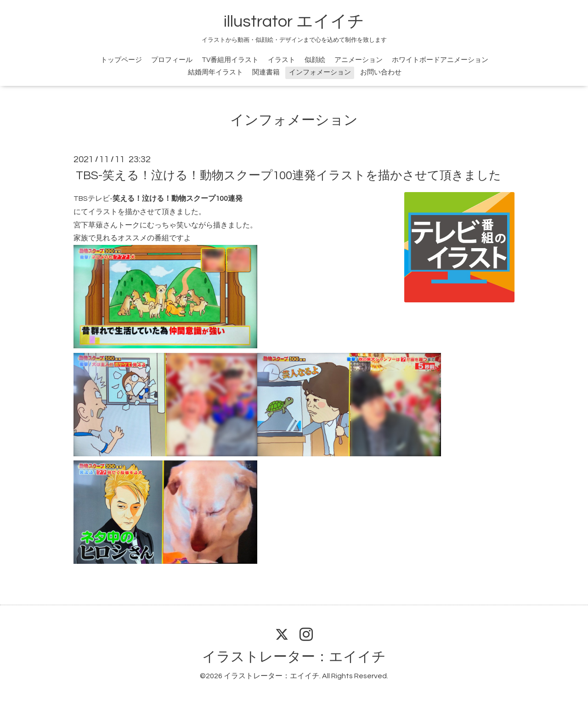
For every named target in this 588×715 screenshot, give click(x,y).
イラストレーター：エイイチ (294, 657)
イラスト (282, 60)
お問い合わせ (381, 72)
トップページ (121, 60)
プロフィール (172, 60)
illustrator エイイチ (294, 22)
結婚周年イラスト (215, 72)
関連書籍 (266, 72)
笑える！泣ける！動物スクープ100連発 (178, 199)
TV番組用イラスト (230, 60)
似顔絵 (315, 60)
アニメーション (359, 60)
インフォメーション (320, 72)
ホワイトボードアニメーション (440, 60)
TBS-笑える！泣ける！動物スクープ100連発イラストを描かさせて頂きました (288, 176)
